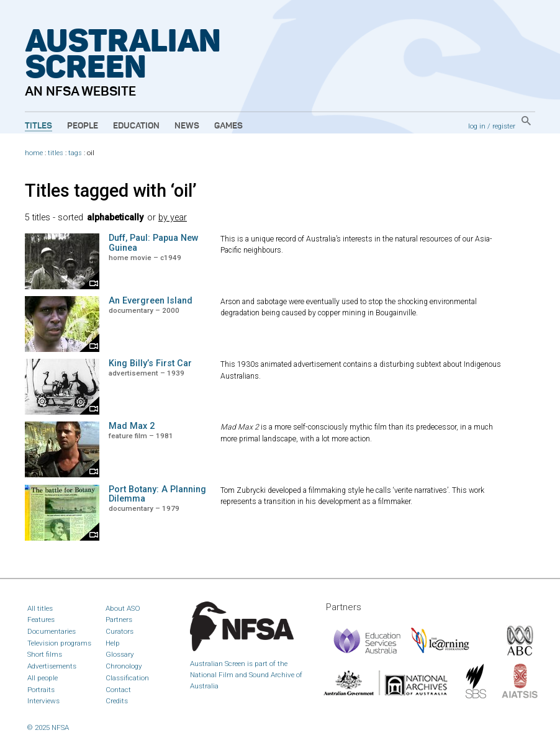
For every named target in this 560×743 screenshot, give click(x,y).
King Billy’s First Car (150, 363)
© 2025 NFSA (48, 727)
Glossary (120, 654)
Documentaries (52, 631)
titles (56, 153)
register (504, 126)
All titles (40, 608)
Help (113, 643)
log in (477, 126)
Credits (117, 701)
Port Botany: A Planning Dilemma (157, 494)
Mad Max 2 (132, 426)
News (187, 126)
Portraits (41, 690)
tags (75, 153)
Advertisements (52, 666)
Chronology (124, 666)
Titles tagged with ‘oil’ (111, 191)
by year (173, 218)
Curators (120, 631)
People (83, 126)
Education (136, 126)
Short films (45, 654)
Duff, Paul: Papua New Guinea (154, 243)
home (34, 153)
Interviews (43, 701)
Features (41, 619)
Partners (119, 619)
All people (43, 678)
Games (228, 126)
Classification (127, 678)
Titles (38, 126)
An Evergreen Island (151, 301)
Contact (118, 690)
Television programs (59, 643)
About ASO (123, 608)
